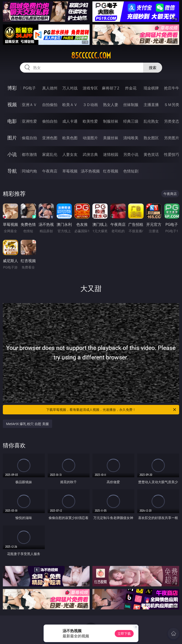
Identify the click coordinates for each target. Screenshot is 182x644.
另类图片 (172, 138)
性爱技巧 (172, 154)
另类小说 (131, 154)
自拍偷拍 (50, 105)
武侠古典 (90, 154)
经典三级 (131, 121)
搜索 (153, 68)
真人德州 (50, 88)
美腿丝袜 (111, 138)
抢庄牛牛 (172, 88)
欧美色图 (70, 138)
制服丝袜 (111, 121)
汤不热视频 (90, 171)
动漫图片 (90, 138)
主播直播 (151, 105)
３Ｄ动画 (90, 105)
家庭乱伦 (50, 154)
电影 (12, 121)
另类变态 (172, 121)
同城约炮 (29, 171)
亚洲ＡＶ (29, 105)
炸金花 (131, 88)
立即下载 (124, 633)
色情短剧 (131, 171)
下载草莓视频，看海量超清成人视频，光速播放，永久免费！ (111, 410)
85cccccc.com (91, 56)
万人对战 (70, 88)
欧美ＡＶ (70, 105)
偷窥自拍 (29, 138)
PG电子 (29, 88)
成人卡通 (70, 121)
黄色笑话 (151, 154)
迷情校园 (111, 154)
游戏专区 (90, 88)
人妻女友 (70, 154)
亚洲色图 (50, 138)
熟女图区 (151, 138)
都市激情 (29, 154)
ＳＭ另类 (172, 105)
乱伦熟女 (151, 121)
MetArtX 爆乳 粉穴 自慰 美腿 (27, 424)
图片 (12, 138)
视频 (12, 104)
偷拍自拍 (50, 121)
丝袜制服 (131, 105)
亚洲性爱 (29, 121)
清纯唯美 (131, 138)
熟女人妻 (111, 105)
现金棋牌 (151, 88)
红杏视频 (111, 171)
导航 (12, 171)
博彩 (12, 88)
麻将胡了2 (111, 88)
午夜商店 (50, 171)
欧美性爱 (90, 121)
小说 (12, 154)
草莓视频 (70, 171)
